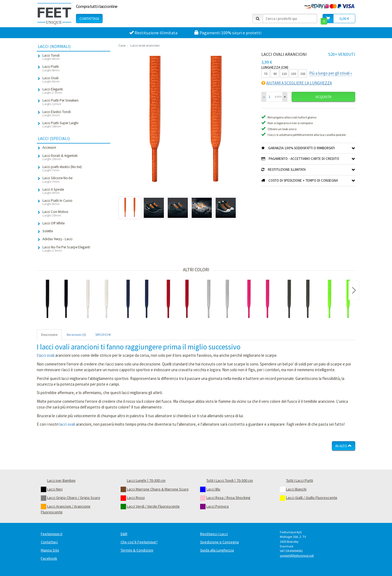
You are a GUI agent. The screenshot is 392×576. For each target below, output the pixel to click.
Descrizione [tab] (49, 335)
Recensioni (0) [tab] (76, 335)
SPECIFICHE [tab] (103, 335)
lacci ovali (47, 355)
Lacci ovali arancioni (145, 45)
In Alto (344, 446)
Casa (122, 45)
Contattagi (89, 19)
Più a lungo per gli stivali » (331, 73)
